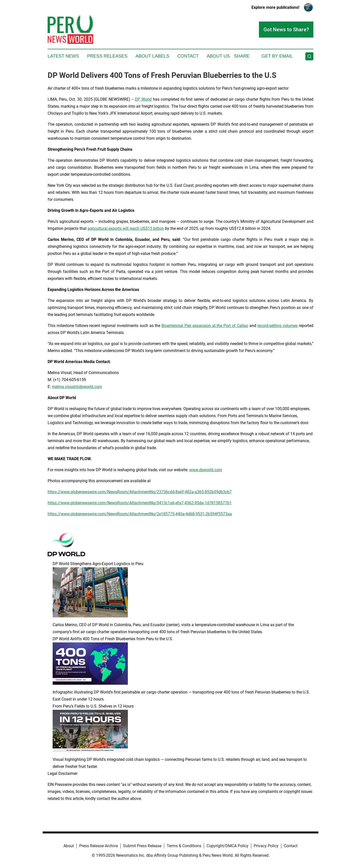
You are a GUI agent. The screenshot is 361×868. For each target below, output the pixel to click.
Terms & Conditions (184, 846)
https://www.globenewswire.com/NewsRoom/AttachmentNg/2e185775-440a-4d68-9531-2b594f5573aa (140, 514)
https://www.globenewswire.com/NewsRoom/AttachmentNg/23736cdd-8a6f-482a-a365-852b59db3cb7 (140, 492)
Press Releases (107, 56)
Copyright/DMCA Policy (228, 846)
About (69, 846)
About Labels (152, 56)
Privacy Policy (266, 846)
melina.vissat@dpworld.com (77, 387)
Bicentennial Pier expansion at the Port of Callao (205, 326)
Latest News (63, 56)
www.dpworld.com (206, 470)
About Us (218, 56)
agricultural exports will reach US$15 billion (126, 228)
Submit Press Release (142, 846)
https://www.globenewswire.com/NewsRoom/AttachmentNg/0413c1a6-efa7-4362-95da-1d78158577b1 (140, 503)
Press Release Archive (99, 846)
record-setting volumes (277, 326)
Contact (188, 56)
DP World (143, 99)
